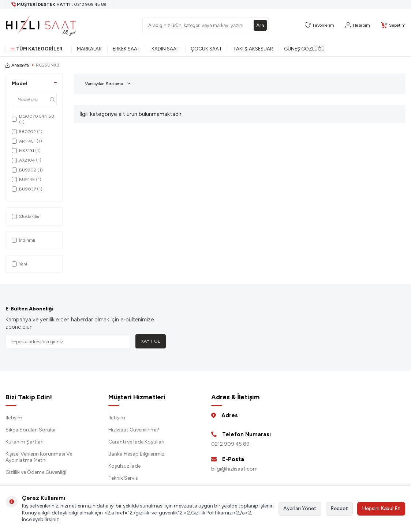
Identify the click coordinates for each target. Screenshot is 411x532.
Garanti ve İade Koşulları (136, 442)
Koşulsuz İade (124, 466)
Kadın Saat (166, 49)
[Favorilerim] (320, 25)
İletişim (14, 418)
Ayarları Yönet (300, 508)
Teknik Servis (123, 478)
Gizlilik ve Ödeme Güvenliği (36, 472)
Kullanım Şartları (25, 442)
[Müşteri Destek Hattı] (59, 4)
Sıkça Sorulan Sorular (31, 430)
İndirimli (23, 240)
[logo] (41, 25)
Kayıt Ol (151, 341)
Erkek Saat (127, 49)
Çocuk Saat (206, 49)
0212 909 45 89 (230, 444)
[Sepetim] (393, 25)
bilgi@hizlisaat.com (234, 469)
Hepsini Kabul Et (381, 508)
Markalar (89, 49)
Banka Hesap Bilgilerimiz (136, 454)
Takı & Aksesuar (253, 49)
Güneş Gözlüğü (304, 49)
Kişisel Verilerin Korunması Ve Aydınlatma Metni (39, 457)
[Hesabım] (358, 25)
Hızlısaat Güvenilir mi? (134, 430)
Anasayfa (17, 65)
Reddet (339, 508)
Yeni (19, 264)
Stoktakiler (26, 216)
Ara (260, 25)
